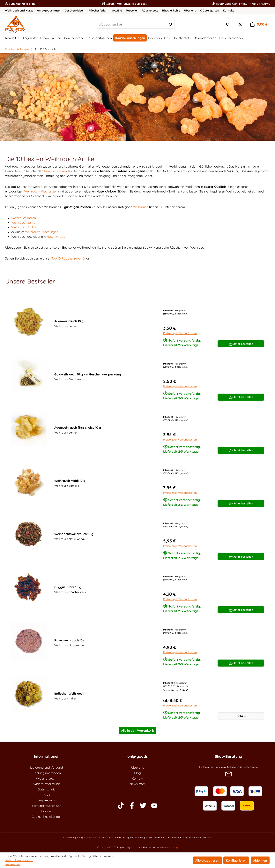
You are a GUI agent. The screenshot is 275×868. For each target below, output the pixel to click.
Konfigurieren (236, 860)
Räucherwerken (55, 171)
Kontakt (228, 11)
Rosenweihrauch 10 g (70, 640)
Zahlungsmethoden (47, 773)
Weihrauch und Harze (19, 11)
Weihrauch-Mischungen (41, 191)
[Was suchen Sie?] (131, 24)
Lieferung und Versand (47, 767)
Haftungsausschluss (47, 806)
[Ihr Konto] (240, 24)
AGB (47, 795)
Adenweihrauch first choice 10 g (78, 427)
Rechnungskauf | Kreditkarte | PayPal (241, 4)
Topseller (132, 11)
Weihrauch (141, 207)
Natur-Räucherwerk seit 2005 (124, 4)
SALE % (117, 11)
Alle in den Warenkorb (138, 730)
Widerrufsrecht (47, 778)
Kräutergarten (209, 11)
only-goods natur (49, 11)
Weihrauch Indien (24, 218)
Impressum (47, 800)
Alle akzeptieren (207, 860)
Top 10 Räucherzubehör (68, 258)
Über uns (190, 11)
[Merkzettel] (228, 24)
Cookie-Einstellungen (47, 817)
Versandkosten (92, 838)
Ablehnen (260, 860)
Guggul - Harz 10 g (68, 587)
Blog (137, 773)
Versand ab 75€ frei (21, 4)
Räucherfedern (98, 11)
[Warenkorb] (259, 24)
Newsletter (137, 784)
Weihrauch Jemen (24, 223)
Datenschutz (47, 789)
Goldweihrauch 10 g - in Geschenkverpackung (88, 374)
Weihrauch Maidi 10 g (70, 481)
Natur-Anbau (56, 237)
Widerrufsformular (47, 784)
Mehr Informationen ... (19, 860)
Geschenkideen (75, 11)
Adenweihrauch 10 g (69, 321)
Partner (47, 811)
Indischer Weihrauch (69, 693)
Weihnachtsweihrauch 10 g (74, 534)
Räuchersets (150, 11)
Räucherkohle (171, 11)
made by (172, 847)
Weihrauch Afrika (24, 227)
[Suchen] (170, 24)
